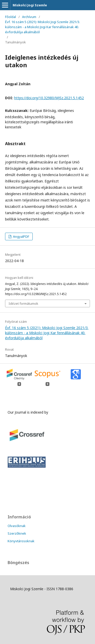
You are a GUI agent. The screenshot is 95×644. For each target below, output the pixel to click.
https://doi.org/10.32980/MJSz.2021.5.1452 (49, 98)
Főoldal (11, 17)
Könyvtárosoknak (21, 541)
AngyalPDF (21, 236)
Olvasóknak (17, 526)
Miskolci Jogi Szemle (30, 5)
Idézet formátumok (23, 303)
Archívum (29, 17)
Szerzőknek (17, 533)
